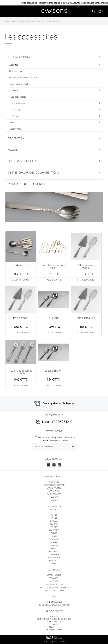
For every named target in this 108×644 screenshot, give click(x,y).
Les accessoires (19, 97)
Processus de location (54, 485)
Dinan (54, 536)
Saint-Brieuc (54, 554)
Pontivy (54, 527)
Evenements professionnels (28, 184)
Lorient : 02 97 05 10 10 (57, 422)
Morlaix (54, 542)
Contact (54, 500)
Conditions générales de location (54, 605)
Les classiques (18, 103)
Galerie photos (54, 494)
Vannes (54, 548)
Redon (54, 564)
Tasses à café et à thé (20, 84)
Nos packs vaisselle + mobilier (23, 78)
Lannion (54, 545)
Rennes (54, 515)
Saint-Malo (54, 561)
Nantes (54, 518)
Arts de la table (19, 57)
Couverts (14, 90)
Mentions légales (54, 602)
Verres (12, 122)
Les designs (16, 110)
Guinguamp (54, 539)
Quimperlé (54, 530)
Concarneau (54, 551)
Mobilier (14, 150)
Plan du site (54, 497)
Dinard (54, 533)
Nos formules (16, 71)
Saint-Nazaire (54, 557)
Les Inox (15, 116)
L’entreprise (54, 482)
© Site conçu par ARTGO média (54, 641)
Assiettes (14, 65)
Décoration (16, 138)
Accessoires (15, 129)
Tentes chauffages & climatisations (33, 172)
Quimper (54, 524)
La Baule (54, 521)
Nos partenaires (54, 488)
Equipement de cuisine (23, 161)
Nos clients (54, 491)
